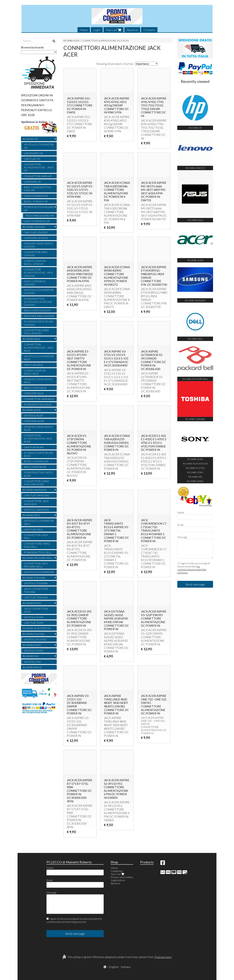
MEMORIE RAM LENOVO (39, 316)
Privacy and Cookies (122, 877)
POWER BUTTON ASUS (38, 404)
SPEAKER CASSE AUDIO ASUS (38, 381)
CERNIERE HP (32, 182)
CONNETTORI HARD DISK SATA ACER (36, 483)
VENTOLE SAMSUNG (36, 510)
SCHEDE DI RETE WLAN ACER (39, 454)
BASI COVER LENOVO (37, 310)
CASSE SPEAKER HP (36, 196)
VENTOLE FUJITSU (35, 639)
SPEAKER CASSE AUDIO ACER (38, 428)
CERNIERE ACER (34, 421)
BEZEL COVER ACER (36, 461)
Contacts (149, 30)
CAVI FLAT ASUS (33, 365)
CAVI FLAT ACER (34, 447)
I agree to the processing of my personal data (194, 568)
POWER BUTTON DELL (38, 552)
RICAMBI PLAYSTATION (37, 628)
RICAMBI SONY (32, 603)
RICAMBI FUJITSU (33, 634)
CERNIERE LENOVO (36, 238)
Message (182, 537)
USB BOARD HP (33, 153)
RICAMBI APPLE (32, 667)
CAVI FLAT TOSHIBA (36, 597)
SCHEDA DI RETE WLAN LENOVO (39, 323)
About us (132, 30)
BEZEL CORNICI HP (36, 201)
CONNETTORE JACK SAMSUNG (36, 503)
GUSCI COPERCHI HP (37, 221)
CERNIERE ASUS (34, 393)
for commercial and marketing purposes (192, 569)
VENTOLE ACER (33, 415)
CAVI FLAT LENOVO (36, 232)
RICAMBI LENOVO (34, 227)
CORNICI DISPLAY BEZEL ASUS (35, 372)
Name (181, 512)
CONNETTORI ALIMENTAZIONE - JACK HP (39, 167)
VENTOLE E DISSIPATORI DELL (39, 522)
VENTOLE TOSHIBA (36, 583)
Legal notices (118, 880)
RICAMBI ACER (71, 41)
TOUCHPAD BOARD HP (40, 216)
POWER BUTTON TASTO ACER (38, 474)
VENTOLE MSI (32, 662)
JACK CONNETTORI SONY (36, 610)
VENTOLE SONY (34, 617)
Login (97, 30)
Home (84, 30)
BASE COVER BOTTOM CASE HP (38, 189)
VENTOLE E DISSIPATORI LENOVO (39, 291)
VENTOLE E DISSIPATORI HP (39, 146)
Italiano (126, 967)
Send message (195, 584)
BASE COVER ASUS (35, 388)
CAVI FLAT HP (32, 159)
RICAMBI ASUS (31, 339)
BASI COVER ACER (35, 467)
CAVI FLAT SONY (34, 623)
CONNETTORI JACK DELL (36, 536)
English (114, 967)
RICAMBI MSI (31, 656)
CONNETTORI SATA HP (38, 176)
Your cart (114, 30)
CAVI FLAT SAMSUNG (37, 495)
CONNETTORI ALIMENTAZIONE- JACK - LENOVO (39, 272)
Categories (117, 871)
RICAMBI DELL (32, 515)
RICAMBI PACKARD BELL (38, 558)
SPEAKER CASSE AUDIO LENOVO (38, 245)
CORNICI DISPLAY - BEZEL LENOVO (36, 262)
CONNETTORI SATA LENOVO (36, 254)
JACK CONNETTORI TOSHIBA (36, 590)
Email (180, 525)
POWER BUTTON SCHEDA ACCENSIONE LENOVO (38, 302)
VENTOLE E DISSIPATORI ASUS (39, 358)
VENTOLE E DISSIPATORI (39, 572)
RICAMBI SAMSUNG (35, 490)
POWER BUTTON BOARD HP (39, 209)
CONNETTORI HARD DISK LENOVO (36, 332)
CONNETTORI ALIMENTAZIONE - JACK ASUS (39, 347)
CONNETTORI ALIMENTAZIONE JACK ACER (106, 41)
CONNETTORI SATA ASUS (39, 399)
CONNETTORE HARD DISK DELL (37, 545)
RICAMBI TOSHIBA (34, 578)
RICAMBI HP (30, 139)
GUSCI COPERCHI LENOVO (35, 283)
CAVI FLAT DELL (34, 529)
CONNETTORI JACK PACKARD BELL (36, 565)
